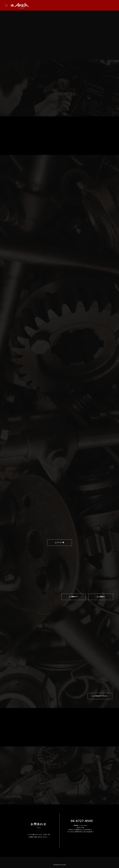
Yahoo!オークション (101, 696)
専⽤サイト (75, 597)
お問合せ (102, 597)
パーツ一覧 (61, 543)
